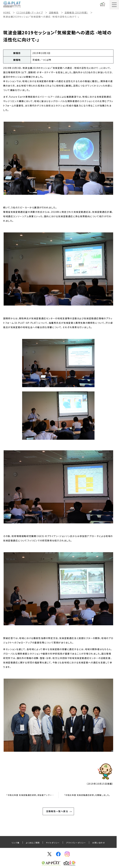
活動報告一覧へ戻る (57, 811)
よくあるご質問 (33, 843)
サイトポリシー (53, 843)
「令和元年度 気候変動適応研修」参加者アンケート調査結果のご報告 (32, 795)
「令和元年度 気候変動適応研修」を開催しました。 (87, 795)
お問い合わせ (99, 843)
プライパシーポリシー (76, 843)
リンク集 (15, 843)
